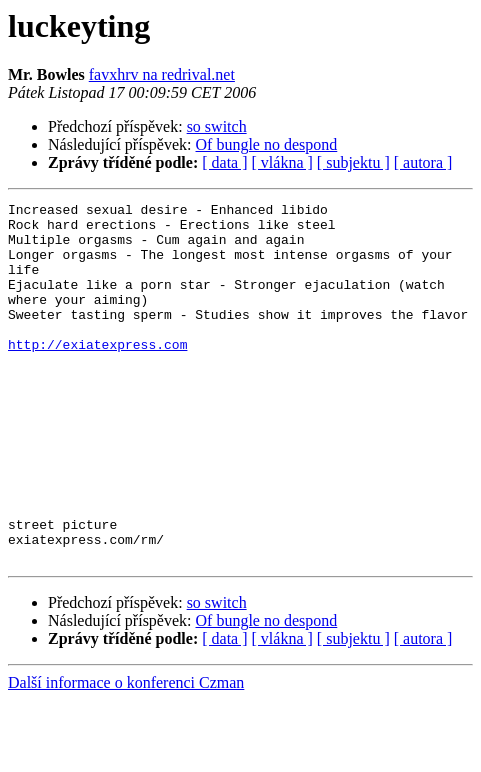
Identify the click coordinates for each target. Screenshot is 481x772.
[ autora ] (423, 162)
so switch (217, 126)
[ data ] (224, 162)
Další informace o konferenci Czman (126, 754)
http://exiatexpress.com (97, 374)
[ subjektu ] (353, 162)
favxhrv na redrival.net (162, 74)
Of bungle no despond (267, 144)
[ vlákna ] (282, 162)
